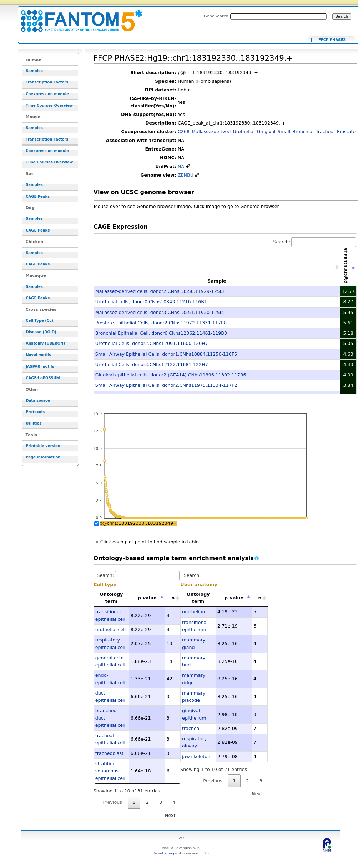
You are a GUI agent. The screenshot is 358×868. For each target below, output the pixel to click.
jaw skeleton (196, 757)
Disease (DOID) (41, 332)
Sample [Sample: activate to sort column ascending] (217, 281)
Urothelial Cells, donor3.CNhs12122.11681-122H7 (152, 364)
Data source (38, 400)
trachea (191, 728)
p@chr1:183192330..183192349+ (138, 523)
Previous (112, 802)
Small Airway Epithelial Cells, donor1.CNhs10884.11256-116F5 (166, 354)
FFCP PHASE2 (332, 40)
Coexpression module (47, 94)
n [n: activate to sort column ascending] (173, 598)
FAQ (181, 838)
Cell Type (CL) (39, 321)
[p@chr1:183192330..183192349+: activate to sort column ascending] (348, 267)
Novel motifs (38, 355)
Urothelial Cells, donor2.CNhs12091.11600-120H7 (152, 343)
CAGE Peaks (38, 196)
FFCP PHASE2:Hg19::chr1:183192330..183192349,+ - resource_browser (77, 17)
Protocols (35, 412)
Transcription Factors (47, 82)
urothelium (194, 612)
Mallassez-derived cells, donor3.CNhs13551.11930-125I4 (160, 312)
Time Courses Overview (49, 105)
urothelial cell (111, 630)
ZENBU (186, 175)
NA (181, 166)
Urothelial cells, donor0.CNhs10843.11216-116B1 (151, 302)
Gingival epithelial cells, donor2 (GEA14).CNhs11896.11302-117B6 (171, 375)
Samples (34, 71)
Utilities (34, 423)
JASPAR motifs (40, 367)
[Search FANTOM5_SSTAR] (278, 16)
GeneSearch (216, 16)
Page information (43, 457)
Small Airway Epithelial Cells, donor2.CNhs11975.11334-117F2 (166, 385)
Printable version (43, 446)
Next (170, 815)
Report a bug (163, 853)
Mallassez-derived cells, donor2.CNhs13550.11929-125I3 (160, 291)
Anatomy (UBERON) (45, 343)
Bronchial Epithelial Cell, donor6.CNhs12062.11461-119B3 (161, 333)
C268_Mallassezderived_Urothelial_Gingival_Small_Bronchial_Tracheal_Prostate (267, 131)
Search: (314, 242)
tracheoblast (109, 753)
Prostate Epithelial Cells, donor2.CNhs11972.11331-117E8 (161, 323)
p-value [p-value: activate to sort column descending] (147, 598)
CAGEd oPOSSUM (43, 378)
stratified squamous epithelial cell (110, 771)
